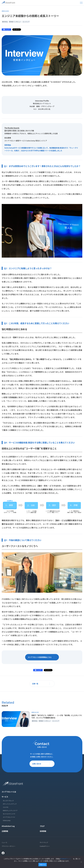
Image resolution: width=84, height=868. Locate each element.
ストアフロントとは (9, 792)
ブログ (42, 826)
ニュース (4, 842)
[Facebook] (3, 853)
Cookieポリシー (45, 846)
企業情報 (5, 831)
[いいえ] (81, 862)
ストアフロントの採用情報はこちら (42, 657)
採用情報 (43, 831)
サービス (5, 797)
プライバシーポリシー (9, 846)
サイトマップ (44, 842)
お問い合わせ (43, 764)
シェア (7, 29)
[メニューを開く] (81, 3)
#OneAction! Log (8, 826)
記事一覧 (43, 684)
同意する (43, 865)
